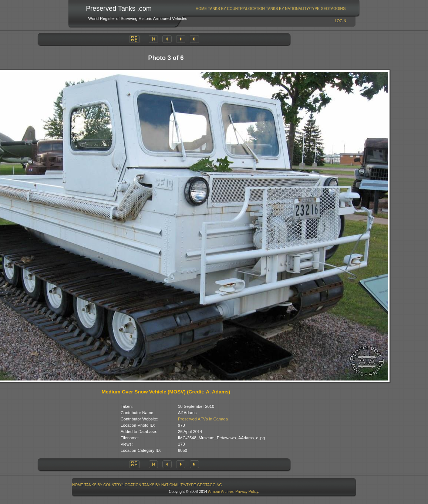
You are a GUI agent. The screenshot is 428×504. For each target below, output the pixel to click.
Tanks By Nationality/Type (293, 9)
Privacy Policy (247, 492)
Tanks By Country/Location (236, 9)
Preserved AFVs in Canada (203, 419)
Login (341, 21)
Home (201, 9)
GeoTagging (333, 9)
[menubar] (271, 9)
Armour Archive (220, 492)
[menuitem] (201, 9)
